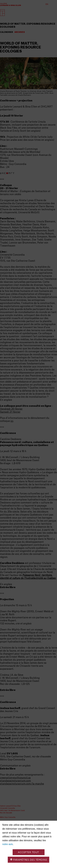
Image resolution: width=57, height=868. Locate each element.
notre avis (8, 844)
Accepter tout (28, 852)
